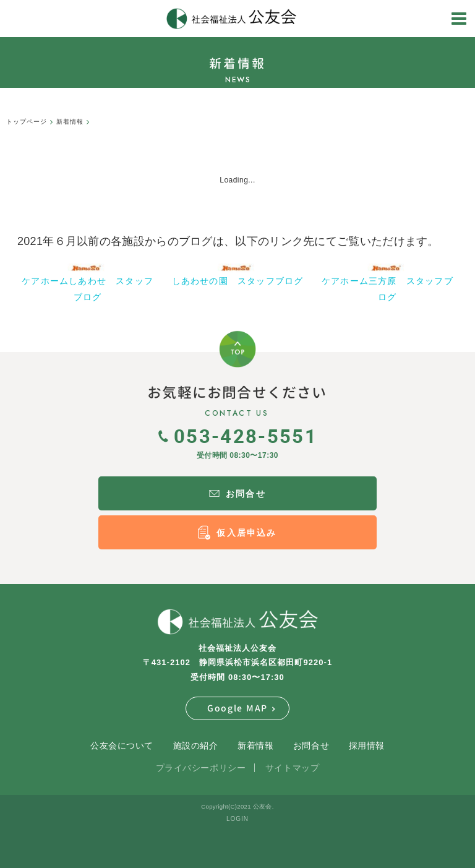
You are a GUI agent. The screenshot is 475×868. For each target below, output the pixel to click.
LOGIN (237, 819)
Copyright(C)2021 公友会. (237, 806)
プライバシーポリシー (201, 768)
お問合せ (311, 746)
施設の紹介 (196, 746)
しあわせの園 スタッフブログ (238, 281)
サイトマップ (292, 768)
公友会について (122, 746)
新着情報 (255, 746)
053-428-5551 (237, 436)
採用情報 (367, 746)
